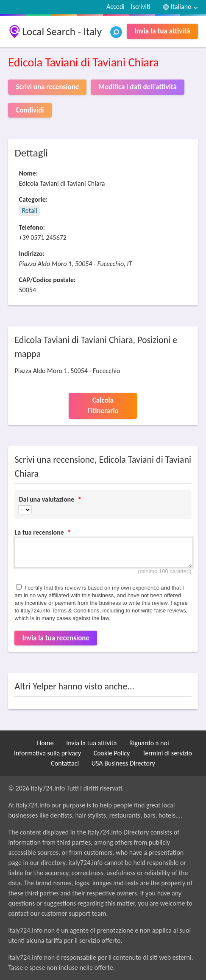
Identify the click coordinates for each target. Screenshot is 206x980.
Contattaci (65, 763)
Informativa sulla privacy (47, 753)
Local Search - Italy (62, 32)
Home (45, 743)
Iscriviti (141, 7)
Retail (29, 210)
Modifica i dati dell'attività (137, 87)
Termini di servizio (167, 753)
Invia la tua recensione (56, 638)
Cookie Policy (112, 753)
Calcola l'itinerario (103, 406)
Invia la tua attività (162, 31)
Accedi (116, 7)
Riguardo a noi (149, 743)
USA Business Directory (123, 763)
